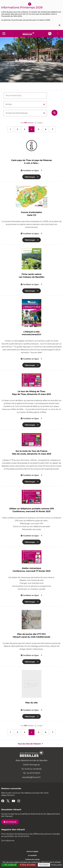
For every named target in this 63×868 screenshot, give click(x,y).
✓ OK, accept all (9, 865)
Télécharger (30, 177)
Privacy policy (57, 865)
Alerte (58, 33)
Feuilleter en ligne (31, 170)
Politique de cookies (32, 859)
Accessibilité (32, 855)
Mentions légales (32, 851)
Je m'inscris (11, 822)
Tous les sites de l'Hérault (29, 744)
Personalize (44, 865)
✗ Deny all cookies (28, 865)
